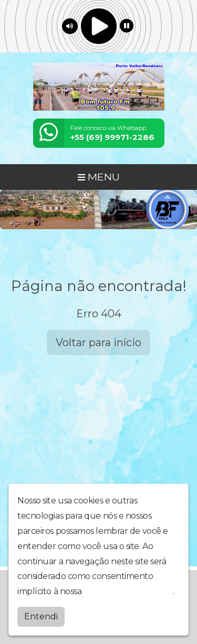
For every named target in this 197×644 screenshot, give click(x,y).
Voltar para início (98, 342)
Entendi (41, 616)
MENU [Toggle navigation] (99, 177)
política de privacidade (128, 591)
